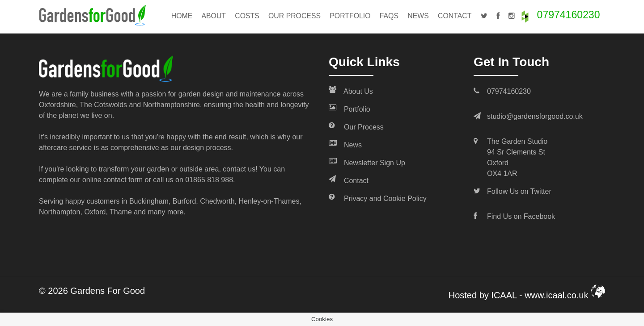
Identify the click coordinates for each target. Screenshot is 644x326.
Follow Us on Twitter (519, 191)
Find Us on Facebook (521, 216)
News (418, 16)
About (214, 16)
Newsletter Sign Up (367, 162)
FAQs (389, 16)
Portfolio (350, 16)
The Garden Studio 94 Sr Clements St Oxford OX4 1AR (517, 157)
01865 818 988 (209, 180)
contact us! (240, 169)
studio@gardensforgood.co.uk (535, 116)
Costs (247, 16)
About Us (351, 91)
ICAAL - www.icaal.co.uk (548, 295)
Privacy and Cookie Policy (378, 198)
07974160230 (569, 15)
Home (182, 16)
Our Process (294, 16)
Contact (455, 16)
